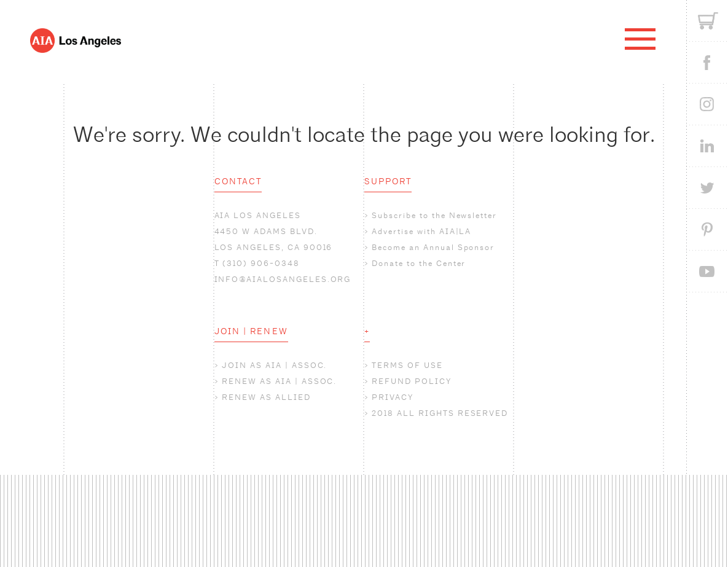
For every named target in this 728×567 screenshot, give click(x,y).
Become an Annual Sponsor (433, 247)
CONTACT (238, 181)
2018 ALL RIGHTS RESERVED (440, 413)
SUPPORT (388, 181)
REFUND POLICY (411, 381)
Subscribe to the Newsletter (434, 215)
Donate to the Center (419, 263)
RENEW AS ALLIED (266, 397)
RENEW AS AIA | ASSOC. (279, 381)
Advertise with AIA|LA (421, 231)
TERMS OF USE (407, 365)
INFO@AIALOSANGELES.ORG (283, 279)
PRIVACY (393, 397)
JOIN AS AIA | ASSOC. (274, 365)
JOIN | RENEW (251, 331)
